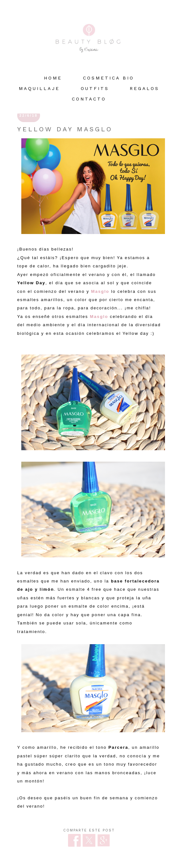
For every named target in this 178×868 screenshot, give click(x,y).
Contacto (89, 99)
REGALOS (144, 88)
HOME (53, 78)
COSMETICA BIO (109, 78)
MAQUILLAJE (39, 88)
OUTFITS (95, 88)
